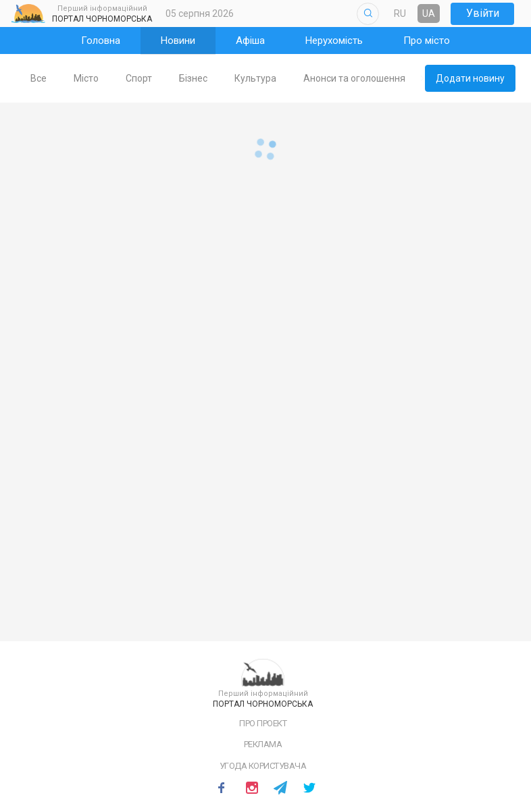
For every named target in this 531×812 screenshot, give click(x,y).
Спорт (160, 78)
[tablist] (220, 78)
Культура (277, 78)
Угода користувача (263, 766)
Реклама (263, 744)
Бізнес (215, 78)
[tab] (60, 79)
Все (60, 78)
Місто (108, 78)
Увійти (483, 13)
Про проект (263, 723)
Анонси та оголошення (376, 78)
